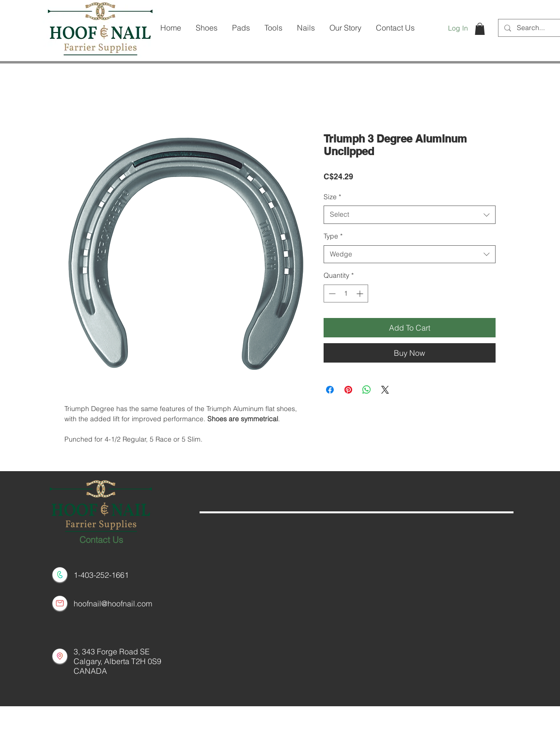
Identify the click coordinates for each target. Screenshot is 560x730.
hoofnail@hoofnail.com (113, 603)
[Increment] (361, 294)
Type (333, 236)
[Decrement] (331, 294)
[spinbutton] (346, 294)
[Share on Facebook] (330, 390)
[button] (480, 29)
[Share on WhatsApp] (367, 390)
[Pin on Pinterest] (348, 390)
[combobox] (410, 215)
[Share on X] (385, 390)
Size (332, 197)
